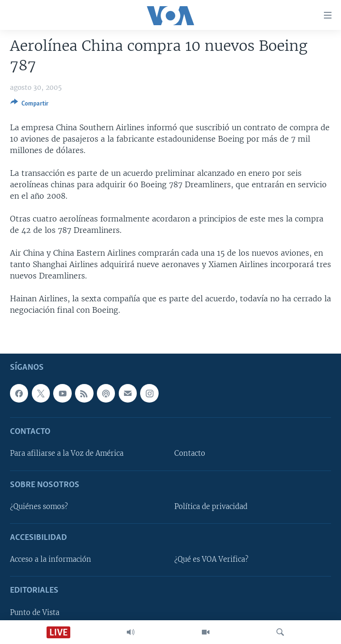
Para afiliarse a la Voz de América (67, 453)
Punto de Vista (35, 612)
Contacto (190, 453)
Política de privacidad (211, 507)
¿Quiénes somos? (39, 507)
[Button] (29, 105)
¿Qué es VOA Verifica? (211, 559)
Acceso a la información (51, 559)
